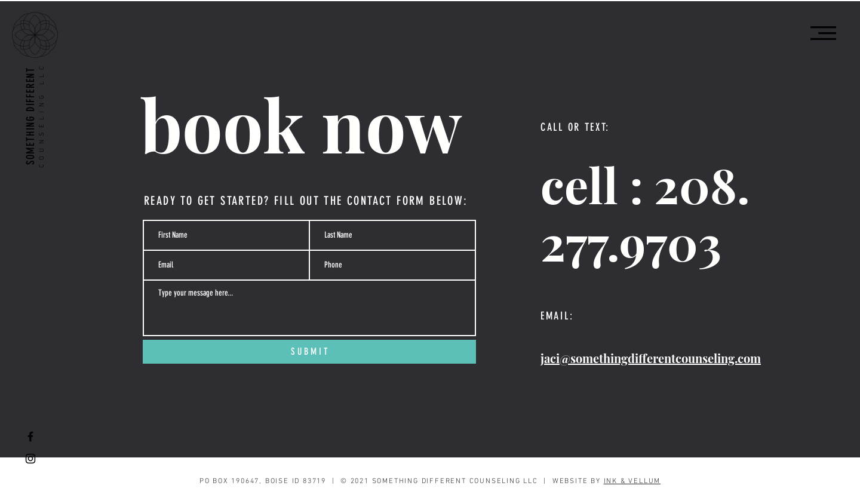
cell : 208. (645, 184)
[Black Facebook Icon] (30, 437)
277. (580, 242)
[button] (823, 33)
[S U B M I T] (309, 352)
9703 (670, 242)
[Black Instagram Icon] (30, 459)
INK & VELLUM (632, 481)
